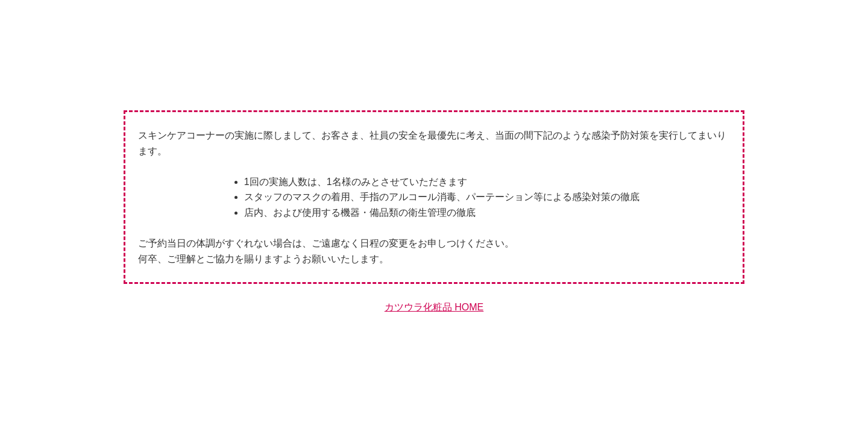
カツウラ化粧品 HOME (434, 307)
